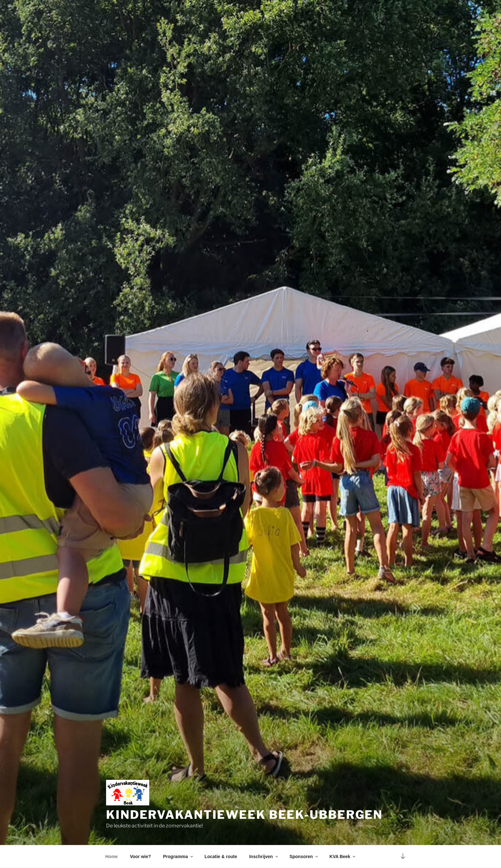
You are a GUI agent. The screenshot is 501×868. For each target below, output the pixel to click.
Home (112, 856)
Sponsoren (304, 856)
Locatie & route (221, 856)
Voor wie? (140, 856)
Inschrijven (264, 856)
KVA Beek (343, 856)
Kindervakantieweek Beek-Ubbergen (244, 815)
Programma (178, 856)
